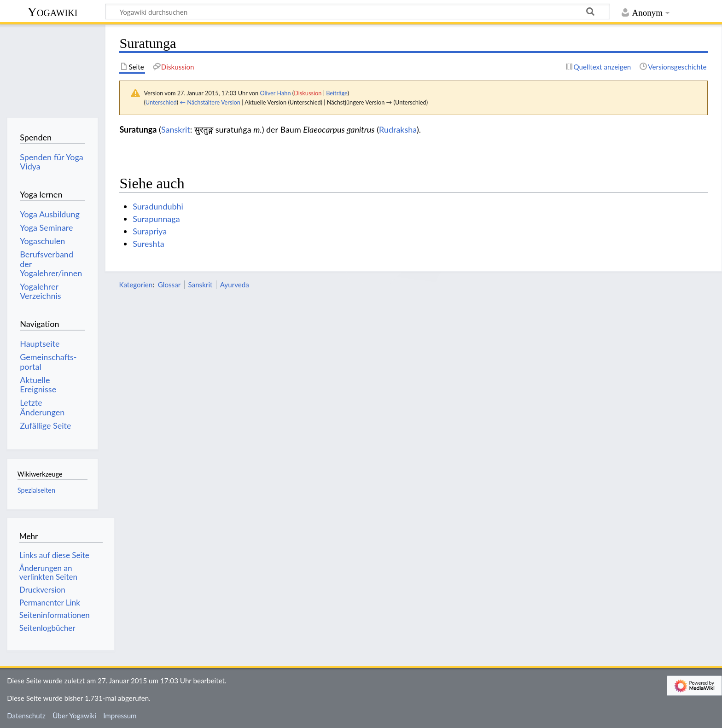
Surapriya (150, 231)
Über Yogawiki (74, 716)
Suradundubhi (158, 206)
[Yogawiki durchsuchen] (358, 12)
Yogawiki (53, 12)
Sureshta (148, 244)
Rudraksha (398, 129)
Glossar (169, 285)
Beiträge (337, 93)
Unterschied (161, 102)
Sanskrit (176, 129)
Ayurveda (235, 285)
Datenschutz (26, 716)
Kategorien (136, 285)
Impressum (120, 716)
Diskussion (308, 93)
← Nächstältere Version (210, 102)
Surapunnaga (156, 219)
